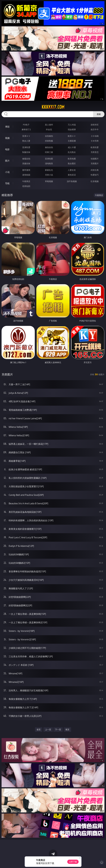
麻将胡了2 (26, 129)
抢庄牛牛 (95, 129)
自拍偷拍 (49, 136)
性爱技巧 (95, 175)
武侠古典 (95, 170)
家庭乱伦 (49, 170)
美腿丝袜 (26, 163)
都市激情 (26, 170)
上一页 (48, 729)
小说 (7, 172)
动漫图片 (95, 159)
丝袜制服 (49, 141)
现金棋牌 (72, 129)
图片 (7, 161)
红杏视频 (95, 181)
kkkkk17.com (53, 107)
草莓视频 (49, 181)
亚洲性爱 (26, 147)
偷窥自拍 (26, 159)
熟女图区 (72, 163)
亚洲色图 (49, 159)
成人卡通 (72, 147)
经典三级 (49, 152)
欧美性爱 (95, 147)
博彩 (7, 127)
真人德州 (49, 125)
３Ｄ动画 (95, 136)
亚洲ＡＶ (26, 136)
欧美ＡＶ (72, 136)
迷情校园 (26, 175)
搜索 (99, 114)
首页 (39, 729)
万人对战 (72, 125)
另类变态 (95, 152)
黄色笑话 (72, 175)
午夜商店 (26, 181)
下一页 (58, 729)
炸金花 (49, 129)
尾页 (67, 729)
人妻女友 (72, 170)
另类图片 (95, 163)
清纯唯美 (49, 163)
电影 (7, 149)
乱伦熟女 (72, 152)
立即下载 (73, 862)
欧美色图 (72, 159)
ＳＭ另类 (95, 141)
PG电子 (26, 125)
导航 (7, 183)
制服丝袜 (26, 152)
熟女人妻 (26, 141)
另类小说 (49, 175)
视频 (7, 138)
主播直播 (72, 141)
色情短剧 (26, 186)
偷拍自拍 (49, 147)
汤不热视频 (72, 181)
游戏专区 (95, 125)
